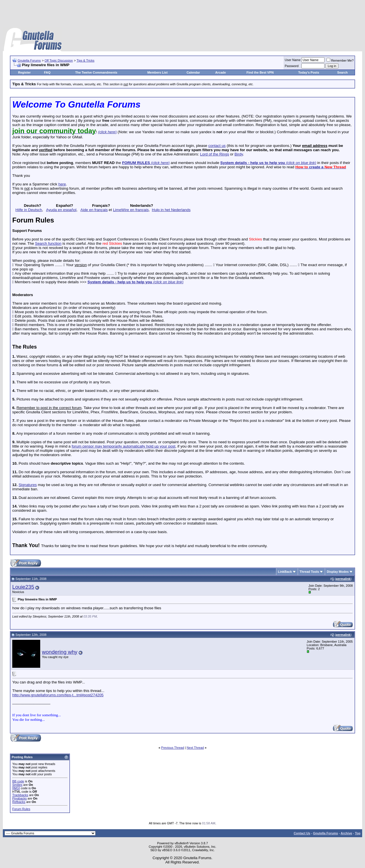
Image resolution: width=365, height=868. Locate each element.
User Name (293, 60)
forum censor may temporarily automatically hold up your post (123, 446)
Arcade (221, 72)
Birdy (239, 154)
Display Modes (338, 572)
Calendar (193, 72)
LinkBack (285, 572)
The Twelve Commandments (96, 72)
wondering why (60, 652)
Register (25, 72)
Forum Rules (21, 809)
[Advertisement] (182, 14)
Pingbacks (20, 798)
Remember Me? (340, 60)
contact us (217, 146)
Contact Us (302, 833)
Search (343, 72)
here (62, 184)
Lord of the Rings (215, 154)
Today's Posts (309, 72)
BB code (18, 781)
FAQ (47, 72)
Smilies (17, 785)
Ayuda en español (61, 210)
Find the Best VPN (260, 72)
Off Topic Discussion (59, 60)
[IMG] (16, 788)
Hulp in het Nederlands (171, 210)
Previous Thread (173, 748)
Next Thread (195, 748)
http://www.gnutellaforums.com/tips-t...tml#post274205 (58, 695)
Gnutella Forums (29, 60)
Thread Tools (309, 572)
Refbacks (19, 802)
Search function (48, 243)
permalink (343, 579)
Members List (158, 72)
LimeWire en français (131, 210)
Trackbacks (20, 795)
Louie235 (23, 587)
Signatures (28, 485)
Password (292, 66)
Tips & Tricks (85, 60)
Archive (346, 833)
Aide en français (94, 210)
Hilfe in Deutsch (29, 210)
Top (358, 833)
